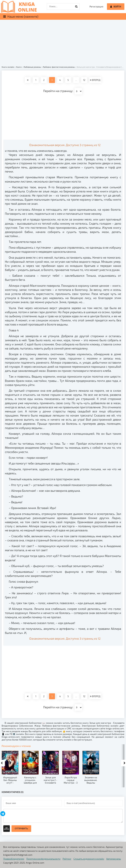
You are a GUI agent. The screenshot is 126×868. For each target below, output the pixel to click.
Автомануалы (114, 859)
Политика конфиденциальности (43, 859)
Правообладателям (14, 859)
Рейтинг (67, 859)
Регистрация (96, 6)
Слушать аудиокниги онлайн (89, 859)
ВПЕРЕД (95, 80)
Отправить (21, 828)
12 (84, 80)
